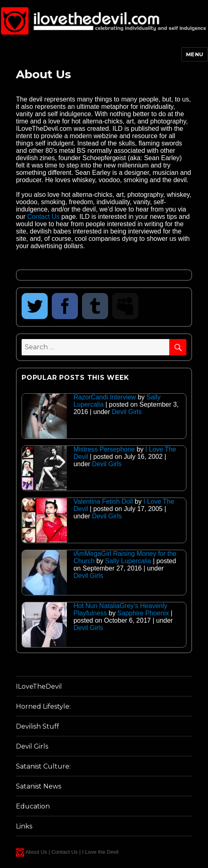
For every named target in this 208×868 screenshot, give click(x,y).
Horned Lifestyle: (43, 706)
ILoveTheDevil (39, 686)
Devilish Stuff (38, 726)
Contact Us (43, 217)
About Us (36, 852)
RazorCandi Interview (105, 397)
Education (33, 806)
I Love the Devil (100, 852)
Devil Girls (127, 412)
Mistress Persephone (104, 449)
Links (24, 826)
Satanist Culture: (43, 766)
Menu (195, 54)
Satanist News (39, 786)
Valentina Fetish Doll (103, 501)
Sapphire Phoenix (143, 613)
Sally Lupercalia (128, 561)
